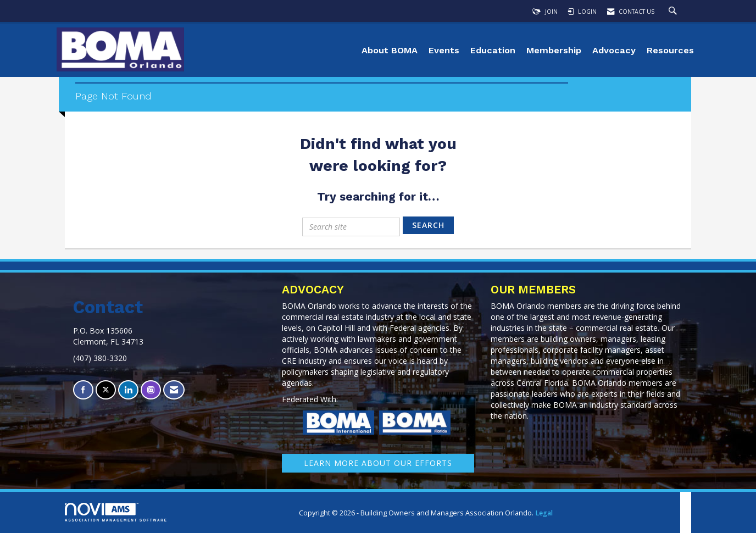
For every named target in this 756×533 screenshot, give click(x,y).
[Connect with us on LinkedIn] (128, 390)
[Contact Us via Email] (174, 390)
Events (444, 50)
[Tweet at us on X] (106, 390)
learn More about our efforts (378, 463)
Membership (554, 50)
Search (428, 225)
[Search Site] (674, 12)
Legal (544, 513)
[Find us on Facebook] (83, 390)
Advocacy (614, 50)
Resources (670, 50)
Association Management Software (116, 512)
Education (493, 50)
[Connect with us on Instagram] (151, 390)
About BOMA (390, 50)
